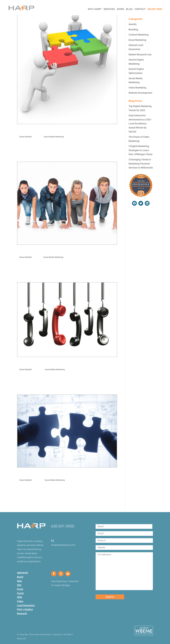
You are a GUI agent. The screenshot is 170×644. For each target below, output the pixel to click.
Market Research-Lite (140, 54)
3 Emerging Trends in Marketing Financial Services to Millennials (141, 164)
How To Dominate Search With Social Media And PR (58, 131)
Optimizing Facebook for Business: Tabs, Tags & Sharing (61, 364)
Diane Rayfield (25, 137)
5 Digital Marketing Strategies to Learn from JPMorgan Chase (141, 150)
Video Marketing (137, 88)
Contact (140, 9)
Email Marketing (137, 40)
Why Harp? (95, 9)
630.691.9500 (155, 9)
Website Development (140, 93)
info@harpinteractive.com (63, 545)
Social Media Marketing (54, 137)
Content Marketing (139, 35)
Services (109, 9)
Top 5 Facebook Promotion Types (44, 251)
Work (120, 9)
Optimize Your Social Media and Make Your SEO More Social (65, 474)
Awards (133, 24)
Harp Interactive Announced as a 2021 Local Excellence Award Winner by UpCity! (140, 123)
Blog (129, 9)
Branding (133, 29)
